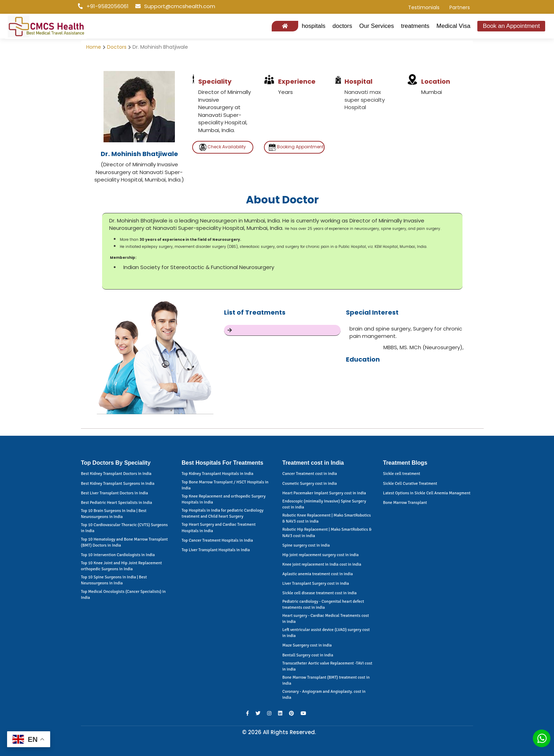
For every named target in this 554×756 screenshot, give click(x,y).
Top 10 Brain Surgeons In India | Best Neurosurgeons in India (114, 514)
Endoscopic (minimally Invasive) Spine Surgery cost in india (324, 504)
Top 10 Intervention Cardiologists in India (118, 555)
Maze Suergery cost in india (307, 645)
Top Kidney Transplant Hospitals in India (217, 474)
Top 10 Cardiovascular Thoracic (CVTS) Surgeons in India (124, 528)
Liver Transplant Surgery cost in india (316, 584)
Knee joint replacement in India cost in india (322, 564)
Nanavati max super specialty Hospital (365, 100)
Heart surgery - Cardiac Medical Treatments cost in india (326, 619)
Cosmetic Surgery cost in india (310, 484)
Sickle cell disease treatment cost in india (319, 593)
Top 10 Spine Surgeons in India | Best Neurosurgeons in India (114, 580)
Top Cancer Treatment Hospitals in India (217, 540)
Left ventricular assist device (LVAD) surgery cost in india (326, 633)
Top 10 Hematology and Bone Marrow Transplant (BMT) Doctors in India (124, 542)
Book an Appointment (511, 26)
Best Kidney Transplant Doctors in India (116, 474)
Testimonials (424, 7)
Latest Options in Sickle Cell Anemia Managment (427, 493)
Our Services (377, 26)
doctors (342, 26)
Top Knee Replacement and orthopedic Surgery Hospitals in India (224, 499)
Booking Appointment (296, 147)
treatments (415, 26)
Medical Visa (453, 26)
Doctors (117, 47)
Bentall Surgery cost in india (308, 655)
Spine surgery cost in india (306, 545)
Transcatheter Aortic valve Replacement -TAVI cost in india (327, 666)
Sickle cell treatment (402, 474)
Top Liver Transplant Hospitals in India (216, 550)
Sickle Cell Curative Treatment (410, 484)
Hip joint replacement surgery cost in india (320, 555)
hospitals (314, 26)
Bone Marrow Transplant (405, 503)
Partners (460, 7)
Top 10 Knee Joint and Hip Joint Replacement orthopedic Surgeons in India (121, 566)
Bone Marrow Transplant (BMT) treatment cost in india (326, 680)
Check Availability (223, 147)
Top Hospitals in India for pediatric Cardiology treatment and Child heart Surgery (223, 513)
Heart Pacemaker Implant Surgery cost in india (324, 493)
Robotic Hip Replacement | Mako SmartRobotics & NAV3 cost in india (327, 532)
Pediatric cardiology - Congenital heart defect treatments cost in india (323, 605)
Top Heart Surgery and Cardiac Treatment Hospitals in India (219, 528)
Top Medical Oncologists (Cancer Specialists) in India (123, 595)
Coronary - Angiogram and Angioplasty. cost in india (324, 695)
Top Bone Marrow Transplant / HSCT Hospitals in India (225, 485)
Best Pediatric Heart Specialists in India (116, 503)
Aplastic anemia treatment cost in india (317, 574)
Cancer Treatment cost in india (310, 474)
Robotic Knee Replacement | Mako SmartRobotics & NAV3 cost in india (327, 518)
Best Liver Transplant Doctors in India (114, 493)
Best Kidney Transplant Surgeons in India (118, 484)
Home (94, 47)
